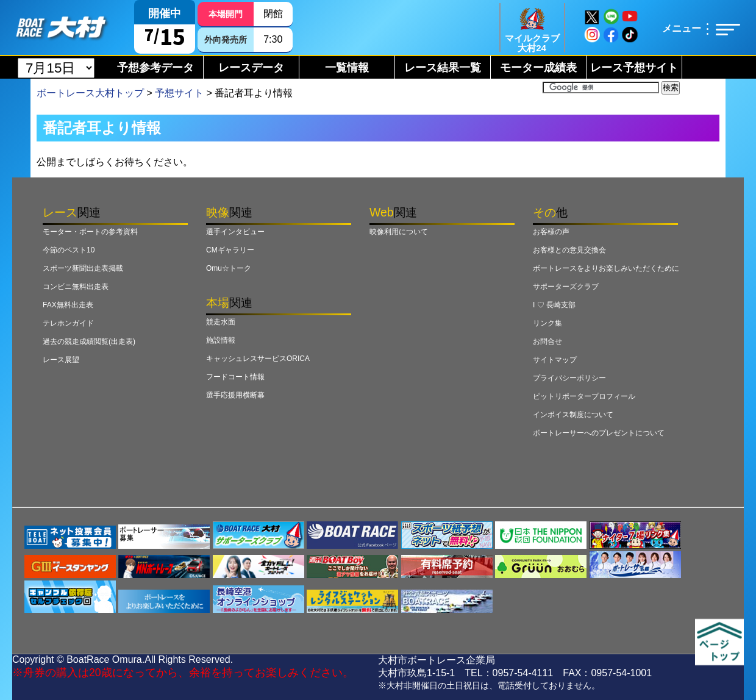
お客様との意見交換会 (569, 250)
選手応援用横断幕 (235, 395)
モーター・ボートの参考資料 (90, 232)
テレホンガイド (68, 323)
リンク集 (547, 323)
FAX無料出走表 (68, 305)
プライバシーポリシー (569, 378)
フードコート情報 (235, 377)
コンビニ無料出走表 (76, 287)
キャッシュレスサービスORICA (258, 359)
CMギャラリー (230, 250)
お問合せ (547, 341)
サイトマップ (555, 360)
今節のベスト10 (69, 250)
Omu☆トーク (229, 268)
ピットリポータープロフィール (584, 396)
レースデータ (251, 68)
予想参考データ (155, 68)
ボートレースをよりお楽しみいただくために (606, 268)
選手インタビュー (235, 232)
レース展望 (61, 360)
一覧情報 (347, 68)
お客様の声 (551, 232)
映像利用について (399, 232)
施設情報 (221, 340)
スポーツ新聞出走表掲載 (83, 268)
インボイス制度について (573, 415)
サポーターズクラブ (566, 287)
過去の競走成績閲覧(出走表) (89, 341)
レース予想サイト (634, 68)
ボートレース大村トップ (90, 93)
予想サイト (179, 93)
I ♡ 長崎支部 (554, 305)
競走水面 (221, 322)
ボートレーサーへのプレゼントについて (599, 433)
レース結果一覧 (443, 68)
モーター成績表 (538, 68)
